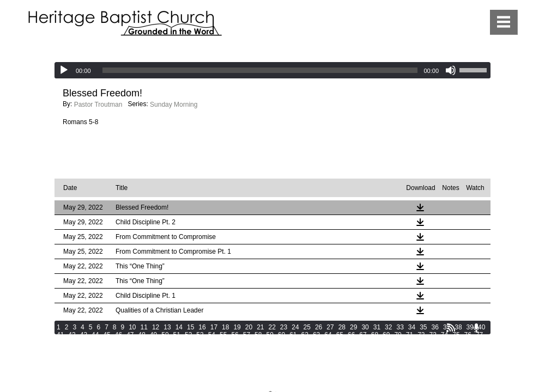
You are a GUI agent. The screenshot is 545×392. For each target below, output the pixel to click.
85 (142, 342)
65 (340, 335)
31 (377, 327)
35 (423, 327)
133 (398, 350)
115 (123, 350)
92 (223, 342)
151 (245, 358)
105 (395, 342)
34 (412, 327)
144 (138, 358)
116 (138, 350)
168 (77, 365)
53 (200, 335)
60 (281, 335)
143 (123, 358)
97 (281, 342)
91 (212, 342)
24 (295, 327)
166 (475, 358)
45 (107, 335)
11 (144, 327)
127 (307, 350)
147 (184, 358)
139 (62, 358)
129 (337, 350)
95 (258, 342)
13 (167, 327)
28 (342, 327)
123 (245, 350)
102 (349, 342)
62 (305, 335)
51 (177, 335)
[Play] (64, 70)
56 (235, 335)
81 (95, 342)
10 (132, 327)
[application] (272, 70)
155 (307, 358)
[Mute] (451, 70)
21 (260, 327)
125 (276, 350)
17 (214, 327)
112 (77, 350)
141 (93, 358)
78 (60, 342)
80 (84, 342)
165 (459, 358)
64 (328, 335)
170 (108, 365)
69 (386, 335)
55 (223, 335)
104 (379, 342)
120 (199, 350)
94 (247, 342)
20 (249, 327)
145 (154, 358)
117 (154, 350)
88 (177, 342)
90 (200, 342)
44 (95, 335)
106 (410, 342)
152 (261, 358)
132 (383, 350)
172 (138, 365)
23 (284, 327)
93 (235, 342)
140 (77, 358)
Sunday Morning (174, 105)
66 (351, 335)
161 (398, 358)
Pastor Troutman (98, 105)
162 (414, 358)
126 (291, 350)
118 (169, 350)
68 (375, 335)
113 (93, 350)
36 (435, 327)
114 (108, 350)
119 (184, 350)
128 (322, 350)
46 (119, 335)
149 (215, 358)
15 (190, 327)
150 (230, 358)
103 (364, 342)
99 (305, 342)
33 (400, 327)
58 (258, 335)
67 (363, 335)
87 (165, 342)
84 (130, 342)
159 (368, 358)
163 (429, 358)
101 (334, 342)
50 (165, 335)
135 (429, 350)
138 (475, 350)
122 (230, 350)
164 (444, 358)
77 (479, 335)
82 (107, 342)
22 (272, 327)
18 (225, 327)
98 (293, 342)
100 (318, 342)
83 (119, 342)
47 (130, 335)
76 (468, 335)
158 (353, 358)
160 (383, 358)
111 (62, 350)
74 (444, 335)
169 (93, 365)
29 (353, 327)
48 (142, 335)
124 (261, 350)
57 (247, 335)
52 (188, 335)
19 (237, 327)
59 (270, 335)
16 (202, 327)
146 (169, 358)
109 (456, 342)
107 (425, 342)
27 (330, 327)
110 (471, 342)
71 (410, 335)
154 (291, 358)
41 (60, 335)
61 (293, 335)
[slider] (260, 70)
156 (322, 358)
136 (444, 350)
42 (72, 335)
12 (156, 327)
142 (108, 358)
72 (421, 335)
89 (188, 342)
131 (368, 350)
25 (307, 327)
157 (337, 358)
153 (276, 358)
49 (153, 335)
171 (123, 365)
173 (154, 365)
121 (215, 350)
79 (72, 342)
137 (459, 350)
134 (414, 350)
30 (365, 327)
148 (199, 358)
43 (84, 335)
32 (388, 327)
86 (153, 342)
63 (316, 335)
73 (433, 335)
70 (398, 335)
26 (319, 327)
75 (456, 335)
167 (62, 365)
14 (179, 327)
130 (353, 350)
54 (212, 335)
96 (270, 342)
